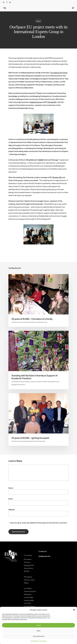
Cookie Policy (34, 641)
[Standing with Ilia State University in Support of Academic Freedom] (38, 360)
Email (11, 499)
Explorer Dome (36, 102)
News (38, 21)
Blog (13, 277)
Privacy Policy (43, 641)
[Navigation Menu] (73, 8)
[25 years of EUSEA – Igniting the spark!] (38, 419)
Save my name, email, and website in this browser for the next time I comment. (39, 523)
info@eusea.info (44, 556)
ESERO (41, 160)
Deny (38, 631)
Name (11, 488)
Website (12, 510)
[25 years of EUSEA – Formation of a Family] (38, 300)
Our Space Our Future (59, 73)
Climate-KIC (57, 177)
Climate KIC (52, 102)
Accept (38, 625)
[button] (74, 610)
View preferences (38, 636)
